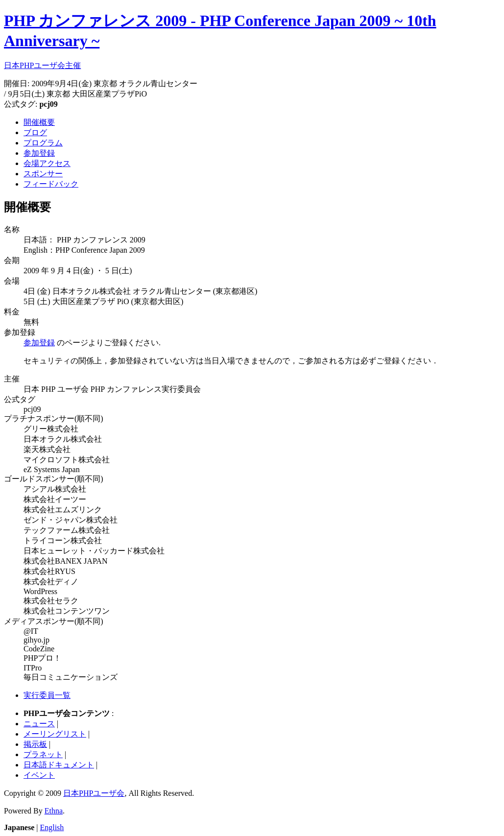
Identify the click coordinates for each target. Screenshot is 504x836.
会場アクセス (47, 163)
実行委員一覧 (47, 695)
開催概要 (39, 122)
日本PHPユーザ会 (94, 793)
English (52, 827)
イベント (39, 775)
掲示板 (35, 744)
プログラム (43, 143)
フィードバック (51, 184)
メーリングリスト (55, 734)
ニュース (39, 724)
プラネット (43, 754)
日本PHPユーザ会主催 (42, 65)
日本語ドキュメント (59, 765)
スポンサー (43, 174)
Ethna (54, 811)
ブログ (35, 132)
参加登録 (39, 153)
